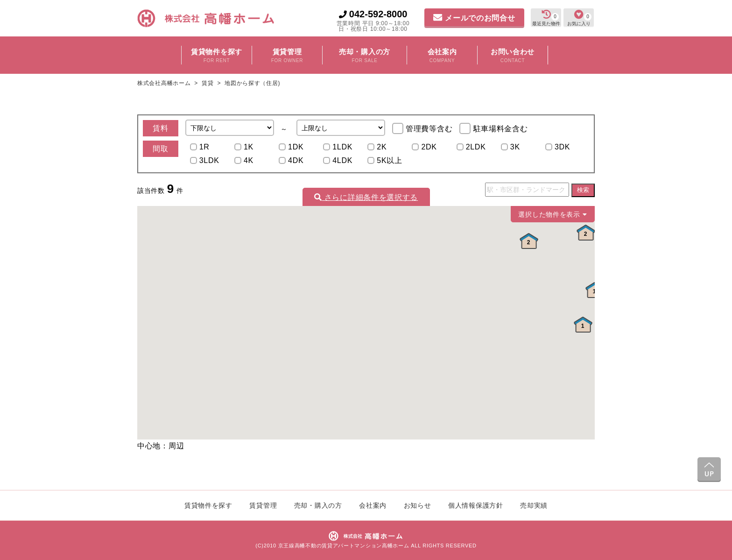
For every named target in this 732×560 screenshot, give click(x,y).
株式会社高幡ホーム (165, 83)
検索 (583, 190)
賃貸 (208, 83)
